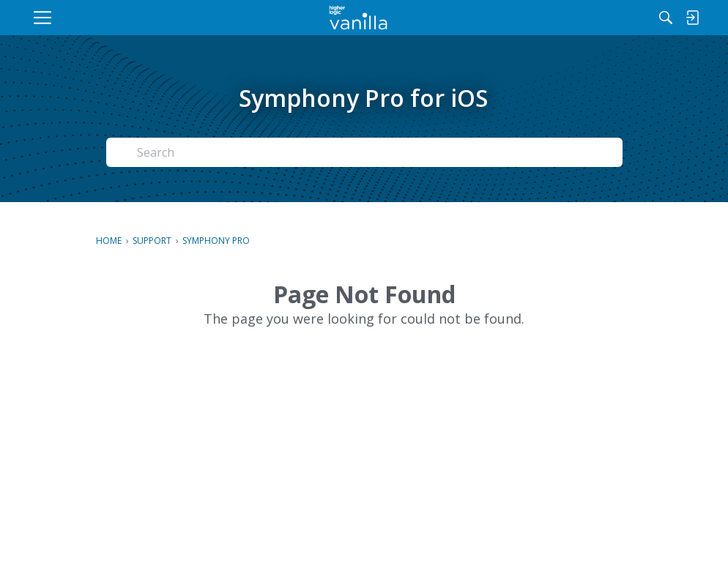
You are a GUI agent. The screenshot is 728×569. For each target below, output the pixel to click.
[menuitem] (143, 18)
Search (582, 152)
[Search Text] (324, 153)
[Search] (550, 18)
